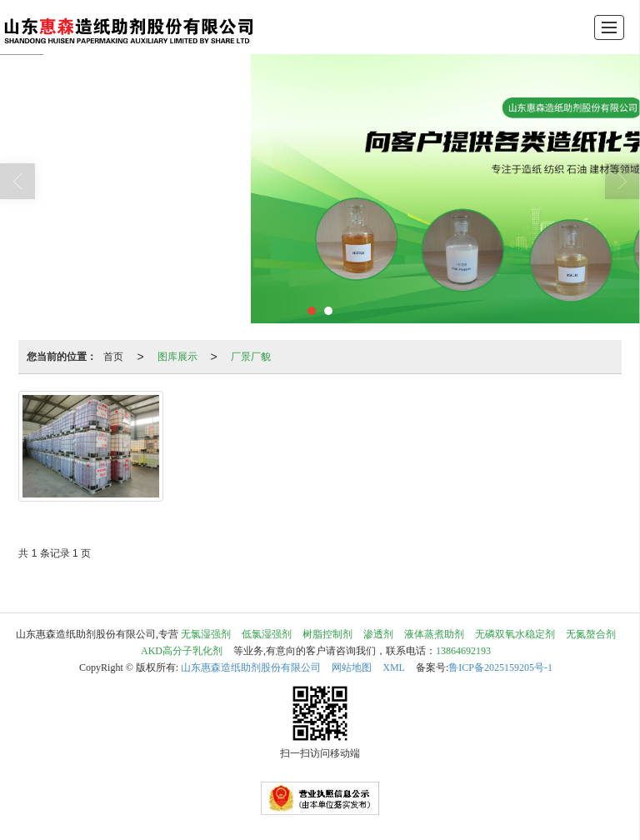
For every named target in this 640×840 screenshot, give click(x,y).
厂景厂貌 (251, 357)
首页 (113, 357)
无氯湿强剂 (206, 634)
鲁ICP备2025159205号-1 (500, 667)
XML (394, 667)
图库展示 (177, 357)
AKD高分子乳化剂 (182, 651)
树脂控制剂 (327, 634)
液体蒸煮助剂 (434, 634)
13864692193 (463, 651)
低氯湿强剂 (267, 634)
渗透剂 (378, 634)
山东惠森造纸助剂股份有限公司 (251, 667)
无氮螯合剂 (591, 634)
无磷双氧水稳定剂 (515, 634)
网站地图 (352, 667)
